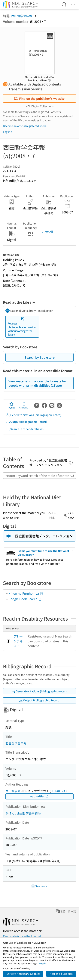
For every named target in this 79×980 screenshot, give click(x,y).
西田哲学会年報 (22, 16)
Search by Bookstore (40, 357)
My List (12, 405)
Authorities (39, 796)
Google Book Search (25, 599)
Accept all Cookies (61, 974)
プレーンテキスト (18, 641)
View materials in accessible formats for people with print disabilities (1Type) (37, 383)
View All (47, 232)
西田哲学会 (13, 791)
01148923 (58, 791)
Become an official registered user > (25, 126)
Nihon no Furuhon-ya (26, 593)
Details (43, 963)
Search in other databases (25, 429)
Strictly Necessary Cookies (23, 974)
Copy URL (24, 405)
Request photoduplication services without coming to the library (22, 327)
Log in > (8, 132)
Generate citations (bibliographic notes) (34, 415)
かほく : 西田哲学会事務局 (23, 813)
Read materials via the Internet (22, 936)
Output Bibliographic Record (26, 422)
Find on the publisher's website (39, 98)
